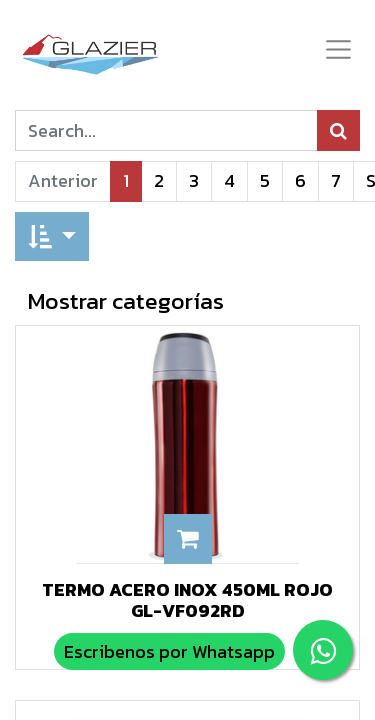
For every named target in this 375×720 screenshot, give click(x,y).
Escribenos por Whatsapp (169, 651)
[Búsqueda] (338, 130)
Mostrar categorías (126, 300)
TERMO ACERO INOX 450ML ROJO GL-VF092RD (187, 600)
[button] (52, 236)
